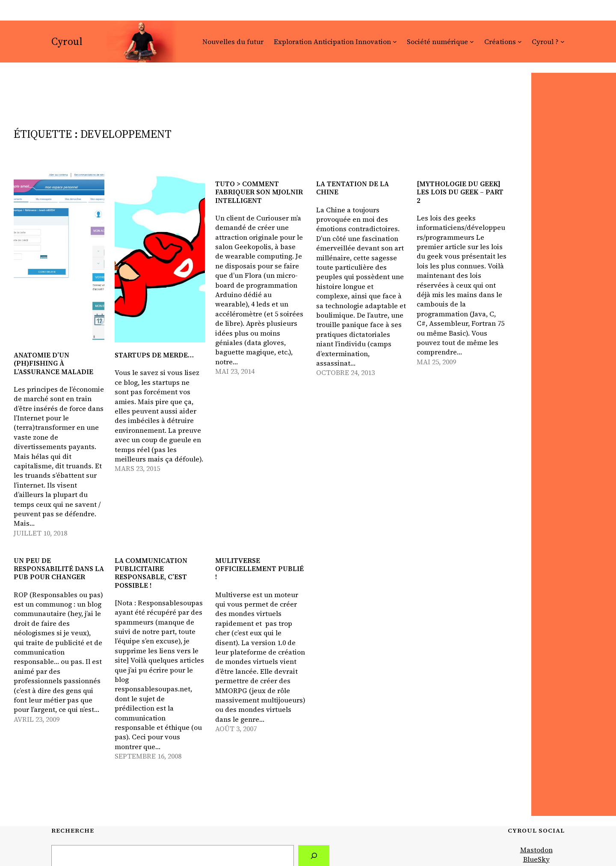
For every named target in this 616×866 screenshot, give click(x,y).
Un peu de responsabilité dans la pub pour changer (59, 569)
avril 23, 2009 (37, 719)
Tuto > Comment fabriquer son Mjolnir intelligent (259, 192)
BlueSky (536, 859)
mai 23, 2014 (235, 371)
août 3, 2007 (236, 729)
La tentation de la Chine (352, 188)
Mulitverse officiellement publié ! (259, 569)
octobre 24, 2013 (345, 372)
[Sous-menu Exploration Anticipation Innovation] (395, 42)
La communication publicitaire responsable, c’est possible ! (151, 573)
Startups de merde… (154, 355)
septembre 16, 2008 (148, 756)
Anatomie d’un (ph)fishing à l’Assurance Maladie (53, 363)
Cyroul (67, 41)
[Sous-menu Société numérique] (472, 42)
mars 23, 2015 (137, 468)
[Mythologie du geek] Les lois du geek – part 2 (460, 192)
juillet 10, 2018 (40, 533)
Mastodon (536, 850)
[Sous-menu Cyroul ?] (563, 42)
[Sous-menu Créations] (520, 42)
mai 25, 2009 (436, 362)
